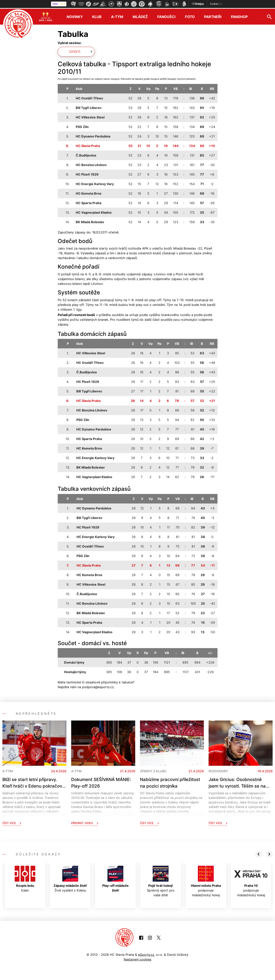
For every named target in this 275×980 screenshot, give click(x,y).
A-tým (117, 16)
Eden (25, 878)
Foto (190, 16)
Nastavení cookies (137, 959)
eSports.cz (146, 954)
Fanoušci (166, 16)
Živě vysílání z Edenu (70, 878)
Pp (157, 88)
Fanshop (239, 16)
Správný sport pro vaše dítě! (161, 881)
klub (79, 88)
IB (191, 88)
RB (212, 88)
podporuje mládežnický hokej (206, 881)
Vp (148, 88)
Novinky (75, 16)
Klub (97, 16)
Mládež (140, 16)
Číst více (12, 822)
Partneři (213, 16)
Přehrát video (85, 822)
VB (176, 88)
